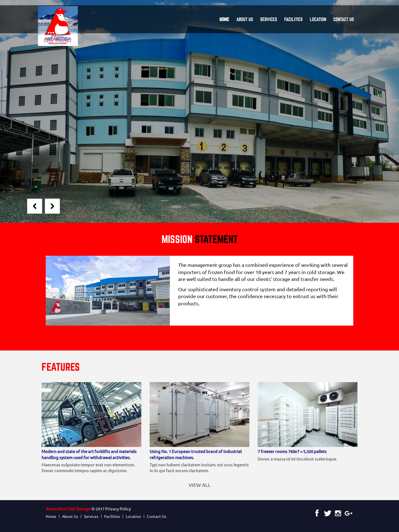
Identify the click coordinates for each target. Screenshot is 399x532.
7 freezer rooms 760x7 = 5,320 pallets (292, 451)
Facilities (293, 19)
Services (269, 19)
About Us (245, 19)
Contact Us (344, 19)
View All (199, 485)
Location (318, 19)
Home (224, 19)
